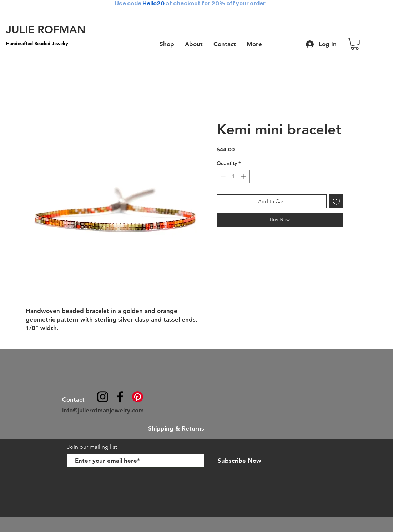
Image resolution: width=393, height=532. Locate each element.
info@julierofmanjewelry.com (103, 410)
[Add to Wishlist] (336, 201)
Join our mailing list (93, 447)
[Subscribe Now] (240, 461)
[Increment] (244, 176)
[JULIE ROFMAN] (46, 29)
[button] (355, 44)
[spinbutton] (233, 176)
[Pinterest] (138, 397)
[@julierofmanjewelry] (103, 397)
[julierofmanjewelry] (120, 397)
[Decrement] (222, 176)
